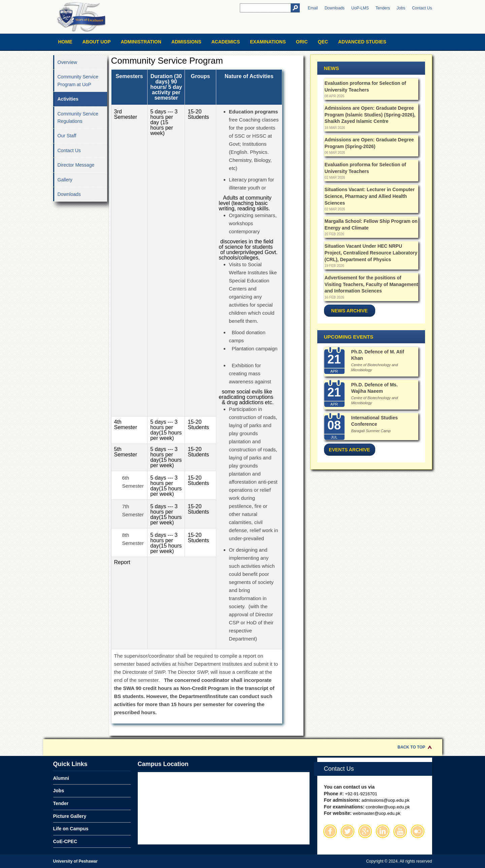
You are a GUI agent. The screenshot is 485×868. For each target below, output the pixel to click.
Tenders (383, 8)
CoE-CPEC (65, 841)
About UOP (97, 42)
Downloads (335, 8)
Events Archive (349, 450)
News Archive (349, 311)
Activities (68, 99)
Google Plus (365, 831)
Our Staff (67, 136)
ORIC (302, 42)
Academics (225, 42)
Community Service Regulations (78, 117)
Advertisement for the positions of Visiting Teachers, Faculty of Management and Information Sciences (371, 284)
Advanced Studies (362, 42)
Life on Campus (71, 829)
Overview (67, 62)
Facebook (330, 831)
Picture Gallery (70, 816)
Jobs (401, 8)
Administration (141, 42)
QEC (323, 42)
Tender (61, 803)
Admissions (186, 42)
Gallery (65, 180)
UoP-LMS (360, 8)
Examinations (268, 42)
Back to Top (411, 747)
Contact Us (422, 8)
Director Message (76, 165)
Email (313, 8)
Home (65, 42)
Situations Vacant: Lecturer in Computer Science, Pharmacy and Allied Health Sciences (370, 196)
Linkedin (383, 831)
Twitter (348, 831)
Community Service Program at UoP (78, 80)
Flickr (418, 831)
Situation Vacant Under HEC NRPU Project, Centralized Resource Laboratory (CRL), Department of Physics (371, 253)
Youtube (400, 831)
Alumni (61, 778)
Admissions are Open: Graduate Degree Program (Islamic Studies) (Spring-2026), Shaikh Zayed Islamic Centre (370, 115)
